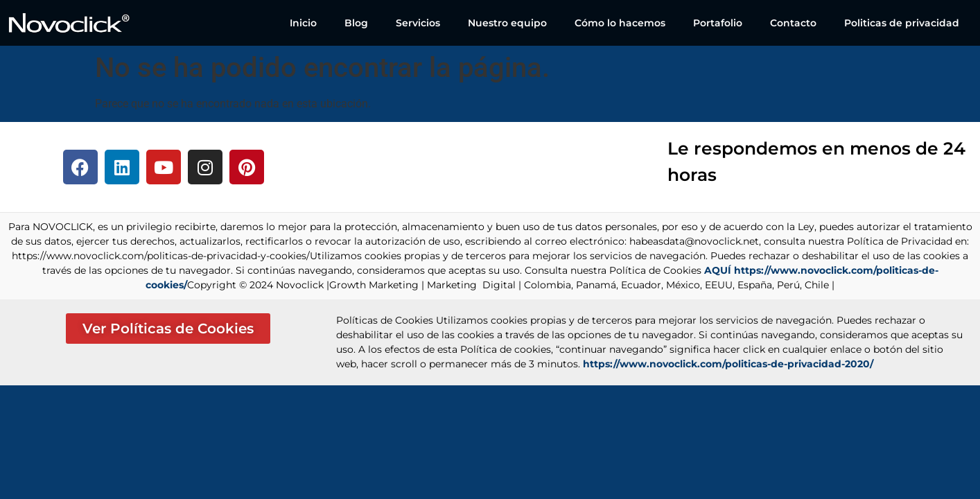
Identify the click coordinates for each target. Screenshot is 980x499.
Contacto (793, 23)
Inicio (303, 23)
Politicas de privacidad (902, 23)
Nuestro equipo (507, 23)
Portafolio (718, 23)
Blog (356, 23)
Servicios (418, 23)
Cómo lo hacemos (620, 23)
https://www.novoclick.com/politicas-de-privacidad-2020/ (728, 364)
